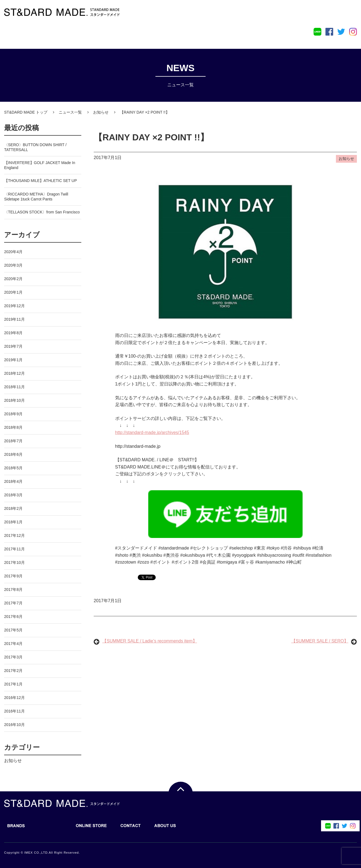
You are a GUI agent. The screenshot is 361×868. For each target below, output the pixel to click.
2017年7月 (13, 603)
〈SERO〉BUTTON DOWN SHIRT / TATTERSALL (35, 147)
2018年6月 (13, 454)
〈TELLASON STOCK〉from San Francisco (42, 212)
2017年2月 (13, 671)
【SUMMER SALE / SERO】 (320, 641)
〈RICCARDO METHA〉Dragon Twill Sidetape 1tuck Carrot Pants (36, 197)
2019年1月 (13, 360)
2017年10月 (14, 562)
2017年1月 (13, 684)
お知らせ (13, 761)
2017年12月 (14, 535)
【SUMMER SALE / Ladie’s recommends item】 (150, 641)
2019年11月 (14, 319)
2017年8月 (13, 590)
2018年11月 (14, 387)
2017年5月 (13, 630)
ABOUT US (162, 34)
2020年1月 (13, 292)
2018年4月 (13, 481)
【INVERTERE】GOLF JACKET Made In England (40, 165)
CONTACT (128, 34)
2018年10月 (14, 400)
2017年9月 (13, 576)
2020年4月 (13, 252)
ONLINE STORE (89, 34)
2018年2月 (13, 508)
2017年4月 (13, 644)
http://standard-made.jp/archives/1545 (152, 432)
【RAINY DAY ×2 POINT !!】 (151, 137)
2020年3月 (13, 265)
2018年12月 (14, 373)
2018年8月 (13, 427)
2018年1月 (13, 522)
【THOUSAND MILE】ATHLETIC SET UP (41, 181)
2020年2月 (13, 279)
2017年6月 (13, 617)
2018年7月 (13, 441)
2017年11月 (14, 549)
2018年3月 (13, 495)
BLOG (47, 34)
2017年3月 (13, 657)
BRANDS (13, 34)
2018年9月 (13, 414)
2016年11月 (14, 711)
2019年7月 (13, 346)
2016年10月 (14, 725)
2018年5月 (13, 468)
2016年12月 (14, 698)
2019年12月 (14, 306)
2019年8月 (13, 333)
